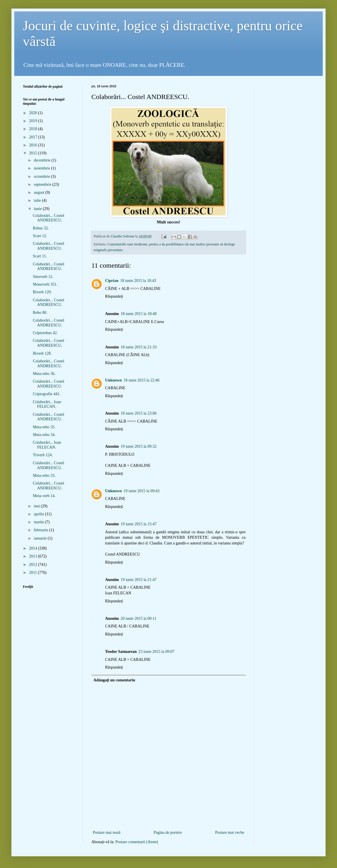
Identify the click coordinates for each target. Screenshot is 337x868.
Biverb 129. (42, 292)
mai (37, 506)
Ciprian (112, 281)
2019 (34, 121)
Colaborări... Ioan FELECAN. (47, 404)
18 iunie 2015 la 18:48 (139, 314)
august (39, 192)
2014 (34, 548)
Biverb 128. (42, 353)
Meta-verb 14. (44, 496)
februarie (41, 530)
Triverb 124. (43, 455)
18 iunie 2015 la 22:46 (141, 380)
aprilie (39, 514)
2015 (34, 153)
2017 (34, 137)
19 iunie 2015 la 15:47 (139, 524)
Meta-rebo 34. (44, 435)
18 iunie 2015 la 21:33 (139, 347)
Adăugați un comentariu (114, 680)
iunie (38, 209)
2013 (34, 556)
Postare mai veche (230, 832)
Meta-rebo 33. (44, 476)
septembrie (43, 184)
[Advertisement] (168, 820)
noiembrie (42, 168)
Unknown (113, 380)
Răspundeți (114, 296)
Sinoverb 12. (43, 277)
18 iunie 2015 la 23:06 (139, 413)
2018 (34, 129)
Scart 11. (40, 256)
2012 (34, 565)
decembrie (43, 160)
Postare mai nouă (107, 832)
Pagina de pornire (168, 832)
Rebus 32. (41, 228)
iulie (38, 200)
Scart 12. (40, 236)
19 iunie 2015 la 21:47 (139, 580)
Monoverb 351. (45, 284)
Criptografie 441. (47, 394)
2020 (34, 113)
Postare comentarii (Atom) (137, 842)
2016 (34, 145)
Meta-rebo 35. (44, 427)
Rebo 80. (40, 313)
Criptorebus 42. (45, 333)
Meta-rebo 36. (44, 374)
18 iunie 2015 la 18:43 (138, 281)
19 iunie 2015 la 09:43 (141, 491)
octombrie (42, 176)
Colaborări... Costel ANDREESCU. (49, 218)
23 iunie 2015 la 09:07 (157, 652)
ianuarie (41, 538)
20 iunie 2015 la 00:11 (138, 618)
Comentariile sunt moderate (127, 244)
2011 (34, 573)
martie (39, 522)
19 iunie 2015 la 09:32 (139, 446)
